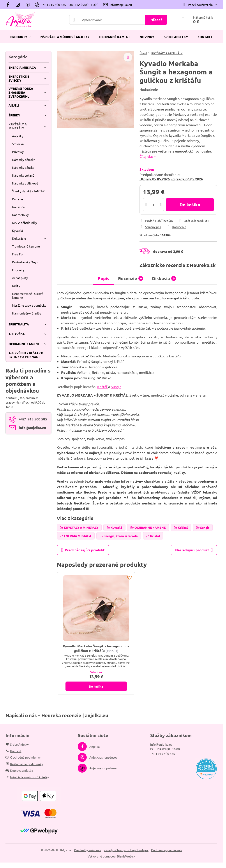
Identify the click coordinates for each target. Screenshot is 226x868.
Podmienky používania (167, 850)
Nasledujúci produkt (194, 550)
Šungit (116, 387)
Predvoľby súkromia (88, 850)
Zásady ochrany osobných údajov (126, 850)
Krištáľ (103, 387)
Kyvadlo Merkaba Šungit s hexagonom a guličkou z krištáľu (96, 648)
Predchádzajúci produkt (83, 550)
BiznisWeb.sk (126, 856)
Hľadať (156, 20)
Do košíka (190, 205)
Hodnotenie (149, 89)
